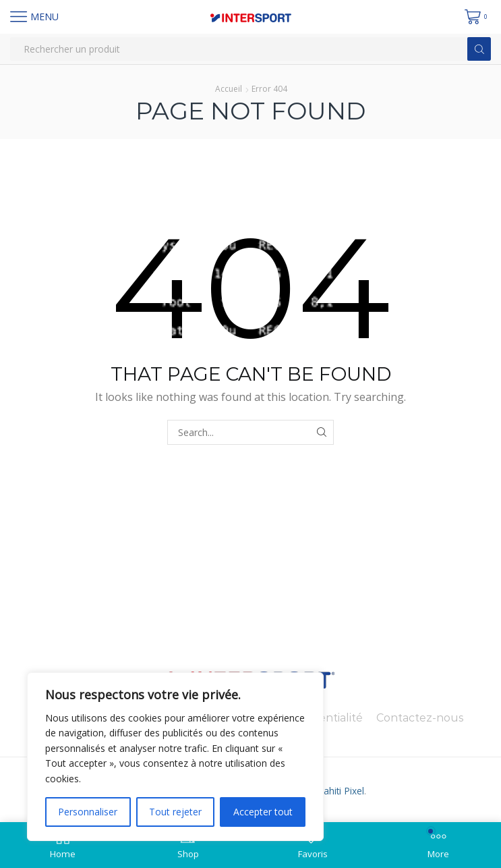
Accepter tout (263, 812)
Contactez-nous (420, 718)
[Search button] (479, 49)
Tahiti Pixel (341, 791)
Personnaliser (88, 812)
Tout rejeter (175, 812)
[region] (175, 757)
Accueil (229, 89)
